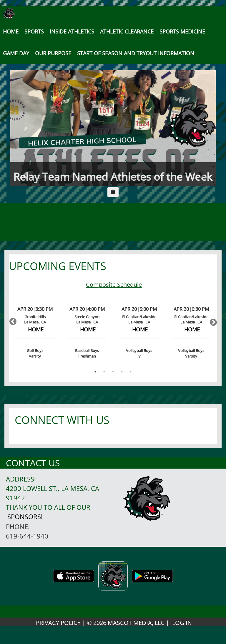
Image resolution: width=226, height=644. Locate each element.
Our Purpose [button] (53, 53)
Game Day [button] (16, 53)
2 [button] (104, 372)
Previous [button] (12, 321)
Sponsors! (25, 517)
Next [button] (211, 321)
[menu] (11, 31)
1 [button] (95, 372)
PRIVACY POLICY (58, 623)
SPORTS (34, 31)
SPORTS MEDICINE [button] (182, 31)
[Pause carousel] (113, 192)
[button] (136, 53)
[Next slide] (200, 128)
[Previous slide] (26, 128)
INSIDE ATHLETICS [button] (72, 31)
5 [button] (131, 372)
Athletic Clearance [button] (127, 31)
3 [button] (113, 372)
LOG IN (182, 623)
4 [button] (122, 372)
